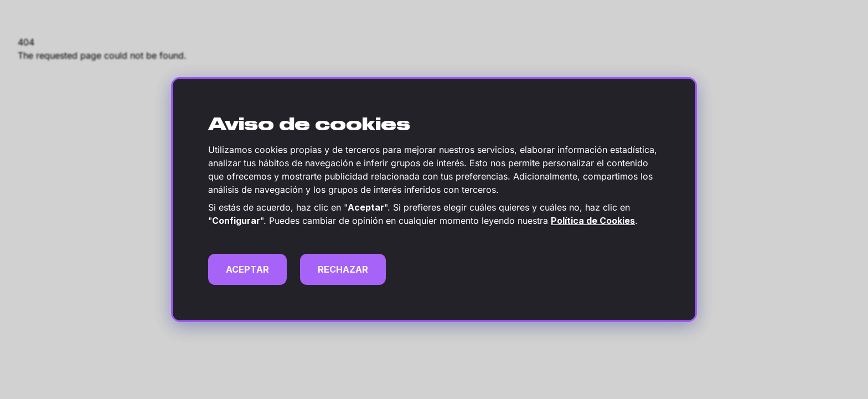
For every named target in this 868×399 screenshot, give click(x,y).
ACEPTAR (247, 269)
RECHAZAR (343, 269)
